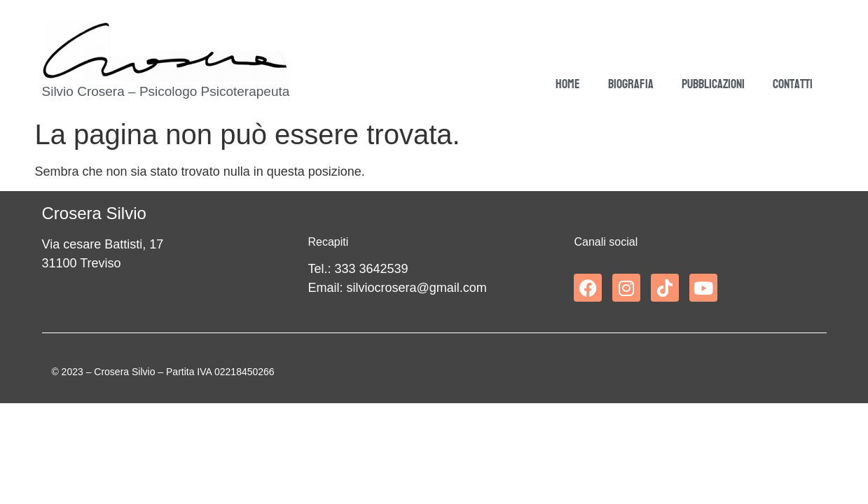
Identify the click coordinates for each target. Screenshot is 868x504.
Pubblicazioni (713, 84)
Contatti (793, 84)
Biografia (631, 84)
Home (568, 84)
